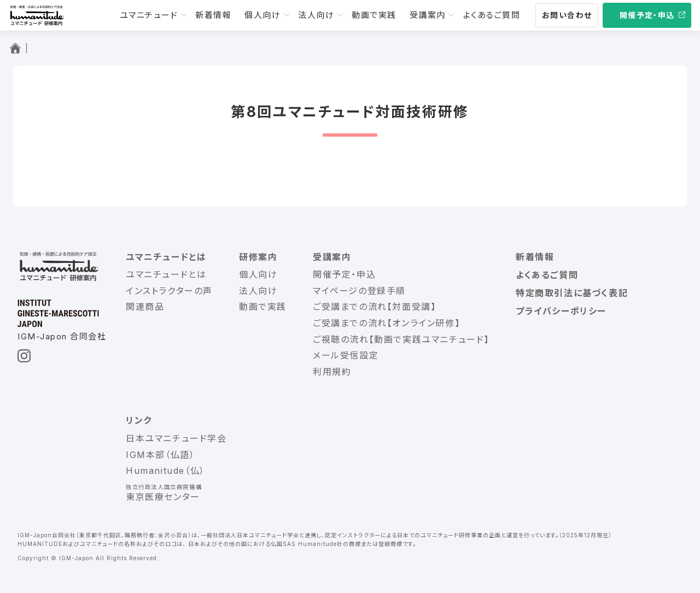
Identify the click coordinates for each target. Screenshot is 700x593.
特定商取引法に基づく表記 (572, 293)
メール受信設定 (346, 355)
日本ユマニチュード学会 (176, 438)
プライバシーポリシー (561, 311)
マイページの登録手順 (359, 291)
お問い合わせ (567, 15)
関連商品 (145, 307)
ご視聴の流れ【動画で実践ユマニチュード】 (401, 339)
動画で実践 (374, 15)
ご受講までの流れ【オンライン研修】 (386, 323)
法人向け (316, 15)
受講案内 (428, 15)
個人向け (262, 15)
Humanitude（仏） (165, 471)
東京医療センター (163, 497)
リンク (139, 420)
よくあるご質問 (492, 15)
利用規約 (332, 372)
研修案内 (258, 257)
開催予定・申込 (647, 15)
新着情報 (213, 15)
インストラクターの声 (169, 291)
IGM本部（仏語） (160, 455)
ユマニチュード (149, 15)
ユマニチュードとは (166, 257)
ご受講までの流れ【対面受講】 (374, 307)
